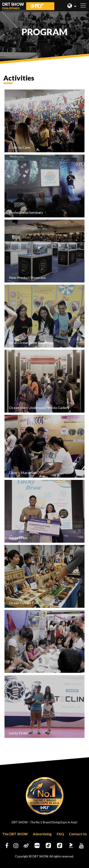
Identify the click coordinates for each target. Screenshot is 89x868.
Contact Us (78, 834)
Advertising (42, 834)
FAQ (60, 834)
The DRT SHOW (15, 834)
